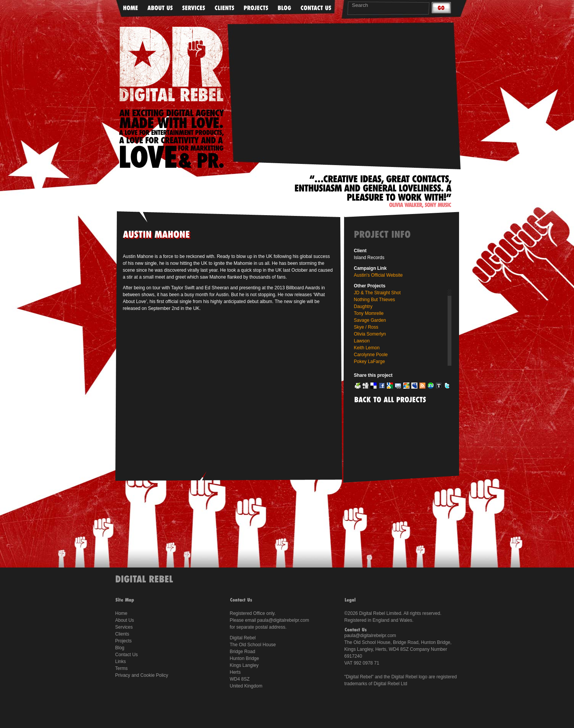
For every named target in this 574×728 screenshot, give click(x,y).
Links (121, 662)
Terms (122, 668)
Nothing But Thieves (375, 300)
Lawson (362, 341)
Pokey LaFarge (369, 362)
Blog (120, 648)
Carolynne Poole (371, 355)
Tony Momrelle (369, 313)
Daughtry (363, 306)
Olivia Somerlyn (370, 334)
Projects (124, 641)
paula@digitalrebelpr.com (283, 620)
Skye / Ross (366, 327)
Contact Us (127, 655)
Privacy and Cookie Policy (142, 675)
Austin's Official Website (378, 275)
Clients (122, 634)
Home (121, 613)
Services (124, 627)
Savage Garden (370, 320)
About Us (125, 620)
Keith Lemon (367, 348)
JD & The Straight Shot (378, 293)
